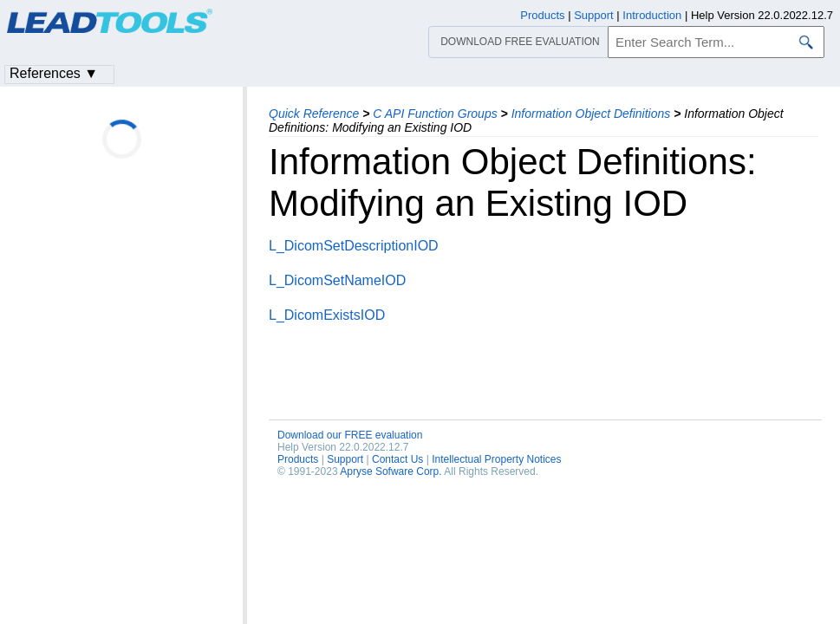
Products (298, 459)
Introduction (652, 15)
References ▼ (54, 73)
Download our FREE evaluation (350, 435)
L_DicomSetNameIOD (337, 280)
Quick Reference (314, 114)
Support (345, 459)
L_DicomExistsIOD (327, 315)
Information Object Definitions (591, 114)
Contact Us (397, 459)
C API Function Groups (435, 114)
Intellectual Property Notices (496, 459)
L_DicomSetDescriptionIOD (354, 246)
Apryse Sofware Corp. (391, 471)
